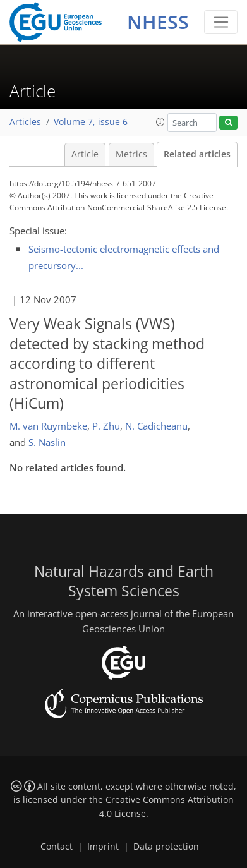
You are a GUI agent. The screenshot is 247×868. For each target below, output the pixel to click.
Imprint (103, 847)
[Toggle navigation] (221, 22)
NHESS (158, 22)
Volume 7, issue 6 (91, 122)
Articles (25, 122)
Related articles (197, 154)
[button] (160, 122)
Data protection (166, 847)
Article (85, 154)
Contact (57, 847)
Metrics (131, 154)
